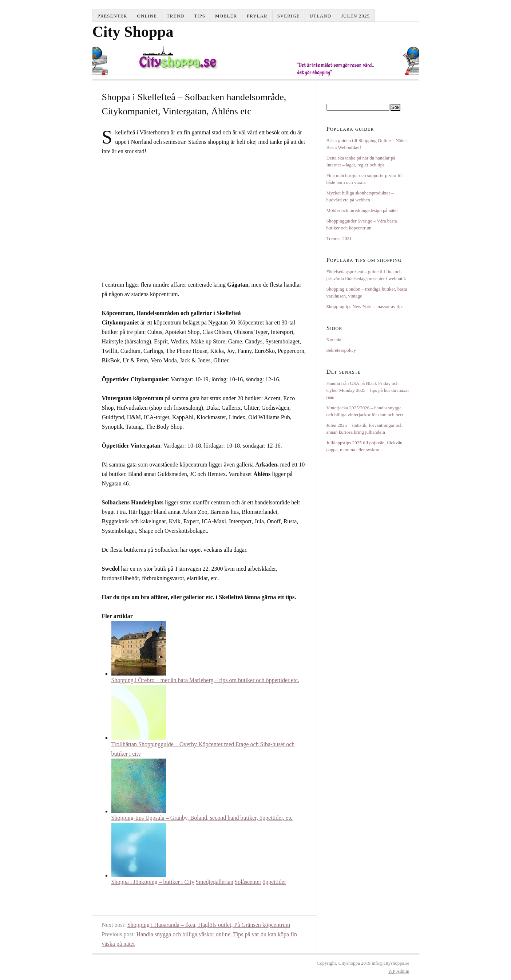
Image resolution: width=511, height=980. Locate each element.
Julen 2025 (355, 16)
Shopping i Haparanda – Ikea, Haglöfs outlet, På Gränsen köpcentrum (209, 925)
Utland (320, 16)
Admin (399, 971)
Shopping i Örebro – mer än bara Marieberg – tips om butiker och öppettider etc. (205, 680)
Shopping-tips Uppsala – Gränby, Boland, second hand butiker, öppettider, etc (202, 818)
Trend (175, 16)
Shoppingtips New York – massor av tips (365, 306)
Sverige (289, 16)
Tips (200, 16)
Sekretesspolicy (341, 350)
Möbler (226, 16)
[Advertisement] (163, 217)
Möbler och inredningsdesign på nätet (362, 210)
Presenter (112, 16)
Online (147, 16)
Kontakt (334, 340)
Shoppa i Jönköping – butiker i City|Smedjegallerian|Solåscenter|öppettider (199, 882)
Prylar (257, 16)
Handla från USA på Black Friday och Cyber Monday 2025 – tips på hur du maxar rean (368, 390)
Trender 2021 (339, 238)
